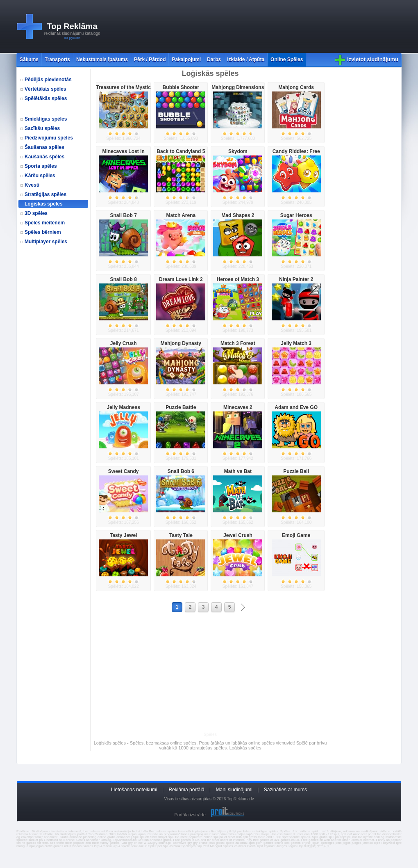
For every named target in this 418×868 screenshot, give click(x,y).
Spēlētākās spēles (46, 98)
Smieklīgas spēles (46, 119)
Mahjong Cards (296, 87)
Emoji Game (296, 535)
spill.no (346, 834)
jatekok (368, 843)
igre (399, 843)
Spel (159, 846)
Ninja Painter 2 (296, 279)
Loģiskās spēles (44, 204)
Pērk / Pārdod (150, 59)
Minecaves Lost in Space (124, 154)
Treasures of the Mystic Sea (123, 90)
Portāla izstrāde (190, 815)
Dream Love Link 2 (181, 279)
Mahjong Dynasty (181, 343)
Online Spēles (287, 59)
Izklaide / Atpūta (246, 59)
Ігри (260, 846)
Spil (165, 846)
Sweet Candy (124, 471)
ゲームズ (323, 846)
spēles (273, 831)
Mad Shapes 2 (238, 215)
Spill (151, 846)
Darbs (214, 59)
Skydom (238, 151)
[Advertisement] (136, 26)
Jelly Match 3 (296, 343)
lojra (377, 843)
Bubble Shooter (181, 87)
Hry (300, 846)
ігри (32, 846)
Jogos (292, 846)
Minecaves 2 (238, 407)
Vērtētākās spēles (45, 89)
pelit (339, 843)
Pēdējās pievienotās (48, 80)
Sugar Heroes (296, 215)
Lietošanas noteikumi (134, 790)
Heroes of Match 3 (238, 279)
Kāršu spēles (40, 176)
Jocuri (143, 846)
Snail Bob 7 (124, 215)
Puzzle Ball (296, 471)
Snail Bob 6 (181, 471)
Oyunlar (270, 846)
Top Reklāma (72, 26)
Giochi (252, 846)
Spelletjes (189, 846)
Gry (199, 846)
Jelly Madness (124, 407)
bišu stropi (261, 834)
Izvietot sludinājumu (373, 59)
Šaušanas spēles (44, 147)
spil (170, 837)
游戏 (313, 846)
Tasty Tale (181, 535)
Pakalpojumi (186, 59)
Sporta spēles (41, 166)
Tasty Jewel (123, 535)
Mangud (216, 846)
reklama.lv (24, 834)
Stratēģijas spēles (45, 194)
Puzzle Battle (181, 407)
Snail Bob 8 (124, 279)
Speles (228, 846)
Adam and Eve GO (296, 407)
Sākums (29, 59)
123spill (333, 834)
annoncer (51, 837)
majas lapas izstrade (143, 834)
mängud (22, 846)
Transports (57, 59)
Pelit (206, 846)
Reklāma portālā (186, 790)
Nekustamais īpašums (102, 59)
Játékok (175, 846)
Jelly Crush (124, 343)
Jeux (134, 846)
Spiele (125, 846)
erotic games (54, 846)
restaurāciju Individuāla (131, 831)
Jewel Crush (238, 535)
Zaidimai (240, 846)
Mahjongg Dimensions (238, 87)
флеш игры (111, 846)
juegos (357, 843)
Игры (98, 846)
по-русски (72, 38)
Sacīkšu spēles (42, 128)
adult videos (73, 846)
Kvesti (32, 185)
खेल (306, 846)
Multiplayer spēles (46, 242)
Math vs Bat (238, 471)
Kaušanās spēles (44, 157)
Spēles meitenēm (45, 223)
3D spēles (36, 213)
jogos (346, 843)
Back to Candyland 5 (181, 151)
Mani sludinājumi (234, 790)
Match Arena (181, 215)
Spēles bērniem (43, 232)
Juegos (282, 846)
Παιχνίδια (388, 843)
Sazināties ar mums (285, 790)
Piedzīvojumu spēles (49, 138)
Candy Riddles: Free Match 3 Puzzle (296, 154)
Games (88, 846)
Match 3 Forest (238, 343)
